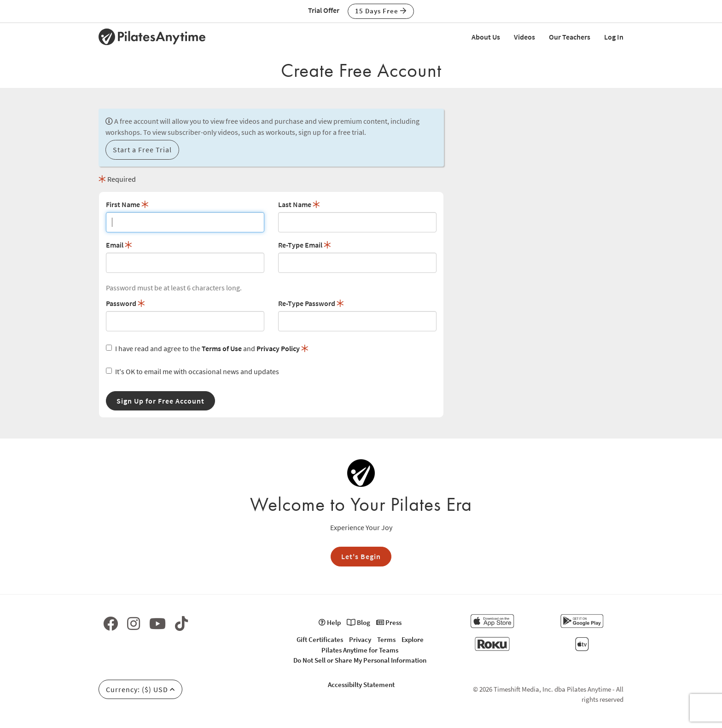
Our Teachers (570, 37)
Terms (386, 639)
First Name (127, 204)
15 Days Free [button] (381, 11)
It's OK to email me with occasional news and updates (192, 371)
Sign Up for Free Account (160, 401)
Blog (358, 622)
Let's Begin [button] (361, 556)
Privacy (360, 639)
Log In (614, 37)
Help (330, 622)
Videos (524, 37)
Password (125, 303)
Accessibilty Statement (361, 685)
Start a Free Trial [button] (142, 150)
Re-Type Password (311, 303)
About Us (486, 37)
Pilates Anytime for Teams (360, 650)
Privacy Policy (278, 348)
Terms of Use (222, 348)
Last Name (299, 204)
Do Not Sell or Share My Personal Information (360, 660)
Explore (413, 639)
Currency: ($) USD (140, 689)
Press (389, 622)
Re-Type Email (305, 245)
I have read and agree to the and (207, 348)
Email (119, 245)
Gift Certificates (320, 639)
